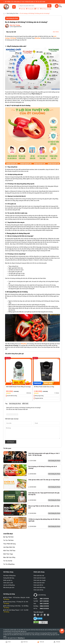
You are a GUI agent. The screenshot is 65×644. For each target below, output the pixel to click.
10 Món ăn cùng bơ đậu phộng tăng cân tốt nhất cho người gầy (44, 520)
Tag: (6, 404)
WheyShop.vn (21, 638)
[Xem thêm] (56, 32)
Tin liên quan (7, 448)
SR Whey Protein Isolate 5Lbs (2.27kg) (44, 387)
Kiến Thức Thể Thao (9, 551)
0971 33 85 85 (44, 601)
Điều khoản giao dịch (9, 587)
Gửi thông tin (11, 442)
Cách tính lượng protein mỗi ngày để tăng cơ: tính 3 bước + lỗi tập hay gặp (44, 454)
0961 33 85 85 (44, 604)
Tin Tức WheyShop (9, 564)
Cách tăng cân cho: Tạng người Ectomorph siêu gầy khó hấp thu (44, 494)
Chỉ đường (6, 599)
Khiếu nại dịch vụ (8, 580)
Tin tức (37, 9)
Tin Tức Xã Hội (8, 561)
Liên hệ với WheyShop (9, 585)
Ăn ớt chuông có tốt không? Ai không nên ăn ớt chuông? (43, 467)
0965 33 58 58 (44, 609)
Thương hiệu (30, 9)
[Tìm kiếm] (49, 6)
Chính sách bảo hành (39, 583)
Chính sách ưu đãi (8, 583)
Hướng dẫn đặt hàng (9, 578)
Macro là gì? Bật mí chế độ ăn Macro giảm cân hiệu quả (44, 507)
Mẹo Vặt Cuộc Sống (9, 557)
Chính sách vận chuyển (40, 580)
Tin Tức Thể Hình (8, 540)
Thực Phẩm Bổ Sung (9, 544)
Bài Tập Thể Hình (8, 537)
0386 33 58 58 (44, 606)
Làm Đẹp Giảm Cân (9, 547)
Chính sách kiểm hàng (39, 587)
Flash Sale (22, 9)
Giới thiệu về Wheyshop (9, 576)
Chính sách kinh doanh (39, 578)
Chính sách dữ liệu (38, 590)
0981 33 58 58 (44, 599)
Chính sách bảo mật (39, 576)
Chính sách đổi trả (38, 585)
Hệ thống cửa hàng (46, 9)
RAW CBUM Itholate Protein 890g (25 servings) (18, 387)
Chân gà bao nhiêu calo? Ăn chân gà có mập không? (44, 480)
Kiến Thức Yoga (8, 554)
